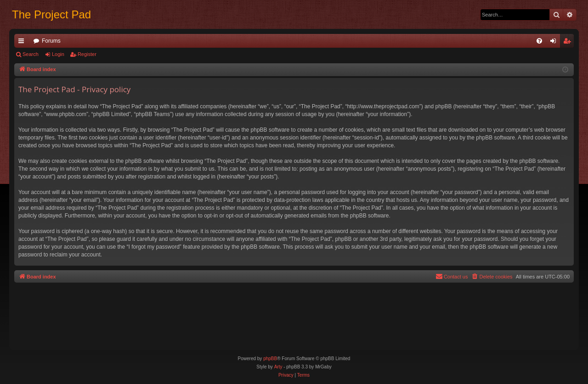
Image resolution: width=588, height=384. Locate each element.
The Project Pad (51, 14)
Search (31, 54)
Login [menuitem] (555, 43)
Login (58, 54)
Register (87, 54)
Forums (51, 41)
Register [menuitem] (569, 43)
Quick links (23, 43)
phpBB (270, 359)
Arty (278, 367)
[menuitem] (539, 41)
